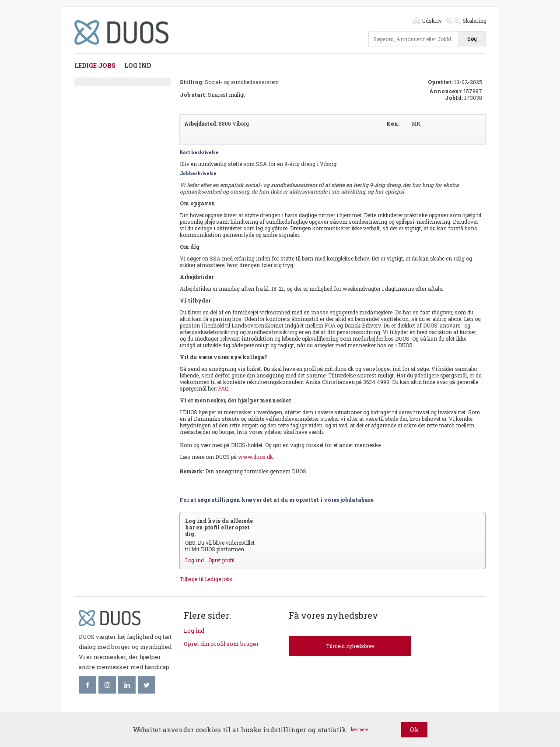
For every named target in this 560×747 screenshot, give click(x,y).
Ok (414, 729)
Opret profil (221, 560)
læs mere (360, 730)
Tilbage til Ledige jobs (206, 579)
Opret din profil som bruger (221, 644)
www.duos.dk (255, 457)
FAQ (223, 388)
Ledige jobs (95, 65)
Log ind (138, 65)
